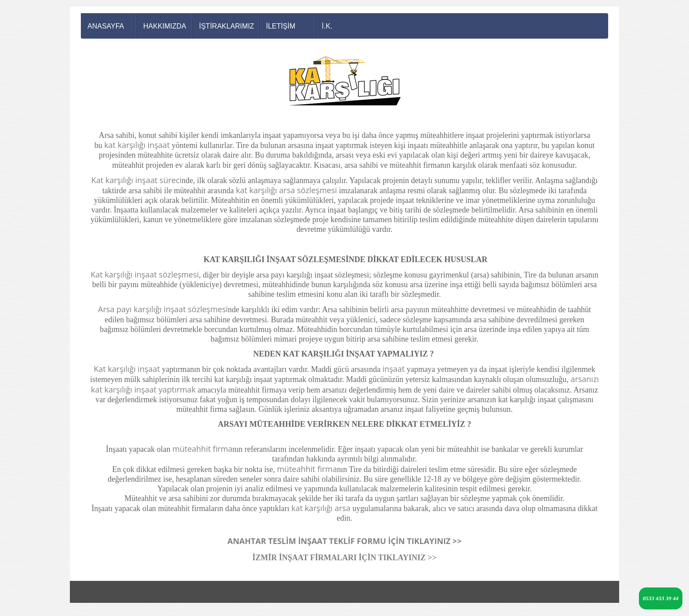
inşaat (393, 369)
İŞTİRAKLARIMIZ (227, 26)
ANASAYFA (106, 26)
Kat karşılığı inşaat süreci (137, 180)
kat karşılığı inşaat (137, 145)
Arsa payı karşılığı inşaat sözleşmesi (163, 309)
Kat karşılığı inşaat (127, 369)
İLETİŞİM (281, 26)
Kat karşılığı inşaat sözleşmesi (145, 274)
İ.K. (327, 26)
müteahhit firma (202, 449)
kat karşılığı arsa (321, 508)
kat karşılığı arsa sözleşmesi (286, 190)
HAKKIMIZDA (165, 26)
